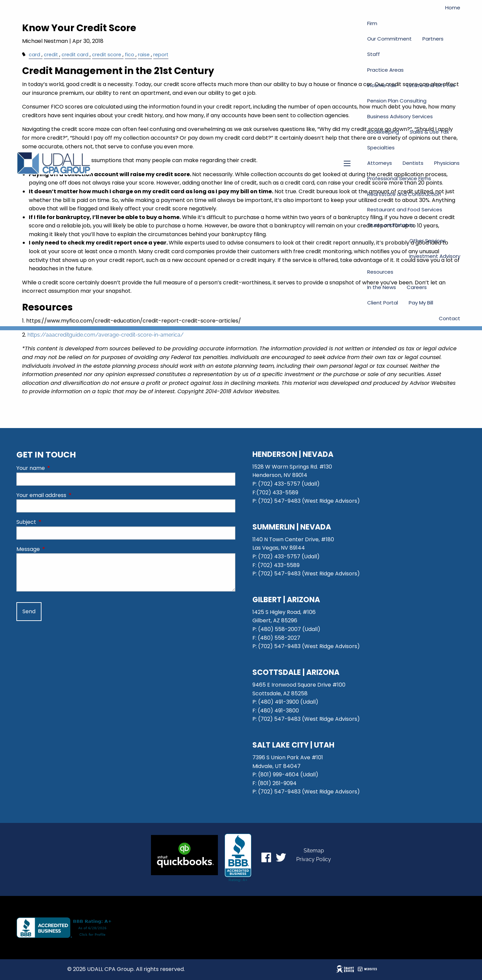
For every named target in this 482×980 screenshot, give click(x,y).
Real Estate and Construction (404, 194)
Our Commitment (389, 39)
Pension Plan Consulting (397, 101)
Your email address (68, 495)
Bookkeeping (383, 132)
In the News (382, 287)
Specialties (381, 148)
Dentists (413, 163)
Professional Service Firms (399, 178)
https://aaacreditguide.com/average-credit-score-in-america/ (106, 335)
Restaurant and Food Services (405, 209)
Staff (374, 54)
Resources (380, 272)
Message (55, 549)
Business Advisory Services (400, 116)
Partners (433, 39)
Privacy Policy (314, 859)
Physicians (447, 163)
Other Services (428, 241)
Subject (53, 522)
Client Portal (383, 303)
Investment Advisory (435, 256)
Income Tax (382, 85)
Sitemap (314, 851)
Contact (450, 318)
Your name (57, 468)
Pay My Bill (421, 303)
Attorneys (380, 163)
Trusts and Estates (391, 225)
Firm (372, 23)
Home (453, 8)
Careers (417, 287)
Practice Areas (385, 70)
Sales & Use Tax (429, 132)
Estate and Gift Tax (431, 85)
